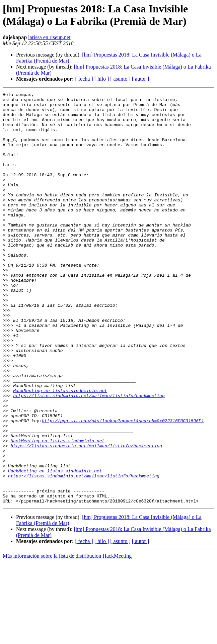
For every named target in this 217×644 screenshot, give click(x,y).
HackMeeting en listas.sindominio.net (60, 451)
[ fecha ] (84, 79)
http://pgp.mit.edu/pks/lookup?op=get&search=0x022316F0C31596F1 (123, 487)
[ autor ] (141, 79)
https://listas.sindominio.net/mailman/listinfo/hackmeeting (89, 457)
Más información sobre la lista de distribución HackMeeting (67, 638)
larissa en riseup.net (49, 37)
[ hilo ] (102, 79)
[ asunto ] (120, 79)
